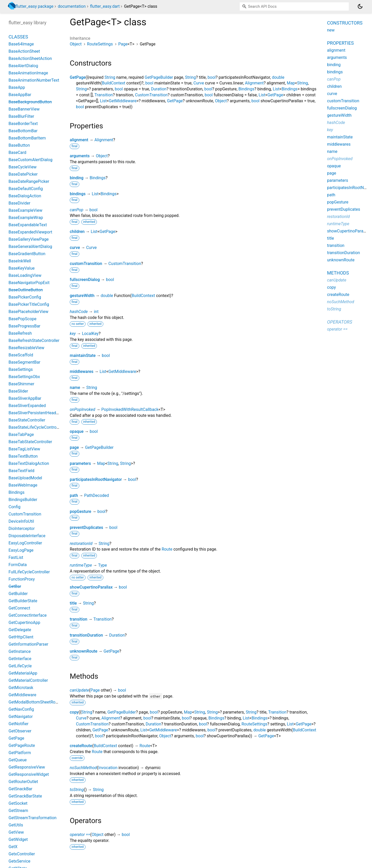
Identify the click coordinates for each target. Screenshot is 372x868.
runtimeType (81, 565)
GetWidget (18, 839)
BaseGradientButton (27, 254)
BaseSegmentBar (24, 362)
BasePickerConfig (25, 297)
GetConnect (19, 608)
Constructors (345, 23)
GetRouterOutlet (23, 782)
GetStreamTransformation (33, 818)
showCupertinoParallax (91, 587)
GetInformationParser (28, 644)
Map (291, 83)
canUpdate (79, 690)
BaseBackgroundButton (30, 102)
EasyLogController (25, 543)
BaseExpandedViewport (30, 232)
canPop (76, 210)
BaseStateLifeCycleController (35, 427)
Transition (104, 95)
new (331, 30)
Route (167, 549)
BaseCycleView (23, 167)
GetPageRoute (22, 745)
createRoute (81, 746)
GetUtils (16, 825)
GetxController (22, 854)
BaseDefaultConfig (26, 189)
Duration (159, 89)
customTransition (86, 264)
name (75, 388)
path (74, 495)
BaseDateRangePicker (29, 181)
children (77, 232)
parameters (80, 463)
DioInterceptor (22, 529)
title (73, 603)
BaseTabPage (21, 435)
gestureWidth (82, 296)
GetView (16, 832)
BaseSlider (18, 391)
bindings (78, 194)
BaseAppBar (20, 95)
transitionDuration (86, 635)
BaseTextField (21, 471)
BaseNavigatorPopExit (29, 283)
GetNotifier (18, 724)
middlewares (82, 372)
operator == (80, 835)
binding (77, 178)
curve (75, 248)
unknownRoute (84, 651)
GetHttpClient (21, 637)
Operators (340, 322)
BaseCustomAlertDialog (30, 160)
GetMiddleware (123, 101)
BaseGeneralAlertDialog (30, 247)
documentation (72, 6)
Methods (338, 273)
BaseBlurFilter (21, 116)
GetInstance (20, 651)
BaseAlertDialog (23, 66)
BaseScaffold (21, 355)
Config (14, 507)
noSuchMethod (83, 768)
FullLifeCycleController (29, 572)
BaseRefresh (20, 333)
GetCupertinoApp (24, 623)
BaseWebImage (23, 485)
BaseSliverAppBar (25, 398)
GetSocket (18, 803)
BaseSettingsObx (24, 377)
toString (77, 790)
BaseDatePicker (23, 174)
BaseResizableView (26, 348)
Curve (199, 83)
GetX (13, 847)
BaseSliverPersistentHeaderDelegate (42, 413)
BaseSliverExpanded (27, 406)
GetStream (18, 811)
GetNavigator (21, 717)
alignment (79, 140)
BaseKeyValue (22, 268)
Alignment (254, 83)
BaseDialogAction (25, 196)
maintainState (83, 355)
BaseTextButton (23, 456)
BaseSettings (21, 369)
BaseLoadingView (25, 275)
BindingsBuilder (23, 500)
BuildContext (114, 83)
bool (212, 77)
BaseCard (17, 153)
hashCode (79, 312)
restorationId (81, 544)
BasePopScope (22, 319)
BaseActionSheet (24, 51)
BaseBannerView (24, 109)
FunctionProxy (22, 579)
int (96, 312)
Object (76, 44)
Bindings (246, 89)
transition (79, 619)
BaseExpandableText (28, 225)
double (278, 77)
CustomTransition (151, 95)
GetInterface (20, 659)
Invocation (108, 768)
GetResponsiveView (27, 767)
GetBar (15, 586)
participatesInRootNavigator (96, 479)
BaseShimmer (21, 384)
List (276, 89)
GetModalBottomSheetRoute (35, 702)
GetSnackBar (20, 789)
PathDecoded (97, 495)
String (110, 77)
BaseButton (19, 145)
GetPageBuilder (159, 77)
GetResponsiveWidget (29, 774)
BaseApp (17, 87)
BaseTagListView (24, 449)
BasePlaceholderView (28, 312)
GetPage (78, 77)
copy (74, 712)
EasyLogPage (21, 550)
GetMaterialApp (23, 673)
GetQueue (18, 760)
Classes (18, 37)
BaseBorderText (23, 124)
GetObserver (20, 731)
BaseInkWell (20, 261)
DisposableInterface (27, 536)
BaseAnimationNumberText (34, 80)
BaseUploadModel (25, 478)
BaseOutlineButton (26, 290)
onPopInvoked (82, 409)
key (73, 334)
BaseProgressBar (24, 326)
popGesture (80, 511)
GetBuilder (18, 594)
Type (103, 565)
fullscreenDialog (85, 280)
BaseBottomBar (23, 131)
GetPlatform (20, 753)
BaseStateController (27, 420)
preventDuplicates (86, 527)
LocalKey (90, 334)
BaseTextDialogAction (29, 463)
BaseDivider (19, 203)
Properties (340, 43)
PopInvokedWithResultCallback (130, 409)
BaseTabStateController (30, 442)
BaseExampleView (25, 210)
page (74, 447)
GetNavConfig (21, 709)
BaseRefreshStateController (34, 341)
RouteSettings (100, 44)
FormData (18, 565)
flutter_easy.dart (105, 6)
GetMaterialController (28, 680)
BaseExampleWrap (26, 218)
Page (123, 44)
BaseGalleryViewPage (29, 239)
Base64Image (21, 44)
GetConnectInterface (28, 615)
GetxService (20, 861)
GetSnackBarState (25, 796)
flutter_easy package (34, 6)
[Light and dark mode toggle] (360, 6)
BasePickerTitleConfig (29, 304)
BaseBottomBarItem (27, 138)
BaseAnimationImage (28, 73)
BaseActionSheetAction (30, 58)
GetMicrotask (21, 688)
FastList (16, 557)
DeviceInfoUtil (21, 521)
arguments (80, 156)
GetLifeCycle (20, 666)
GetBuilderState (23, 601)
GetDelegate (20, 630)
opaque (77, 431)
